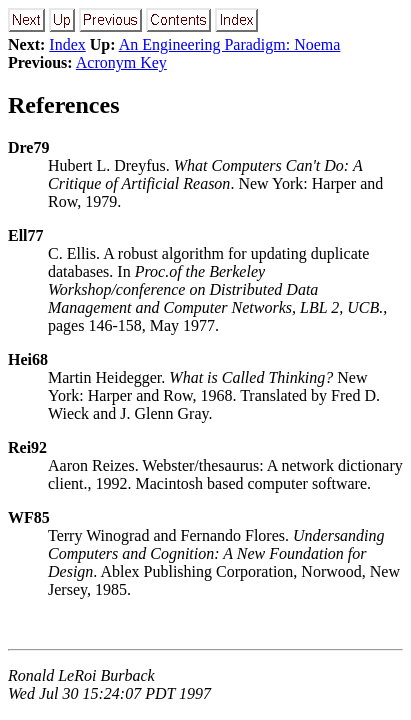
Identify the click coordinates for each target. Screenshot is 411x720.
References (64, 105)
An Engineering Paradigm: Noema (230, 44)
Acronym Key (121, 62)
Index (67, 44)
